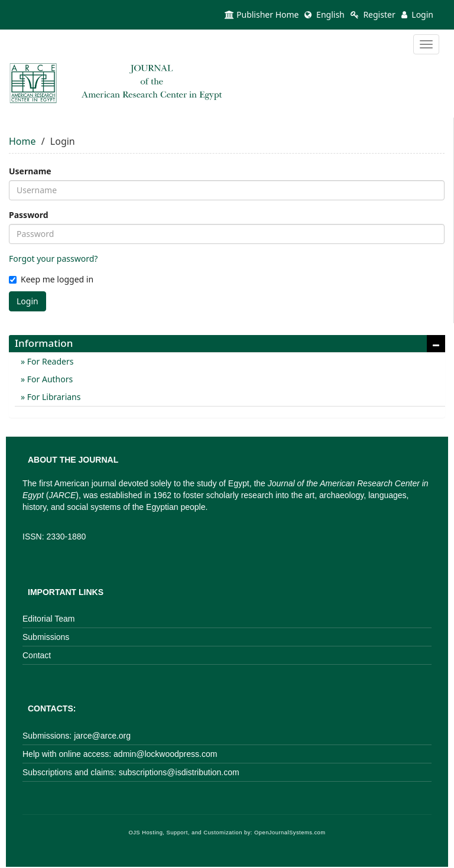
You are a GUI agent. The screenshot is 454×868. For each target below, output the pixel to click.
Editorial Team (48, 619)
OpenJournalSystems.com (290, 833)
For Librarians (53, 397)
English (324, 14)
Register (373, 14)
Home (22, 141)
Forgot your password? (53, 259)
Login (417, 14)
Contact (37, 655)
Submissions (46, 637)
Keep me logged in (51, 279)
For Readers (49, 361)
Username (30, 171)
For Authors (49, 379)
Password (29, 215)
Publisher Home (262, 14)
